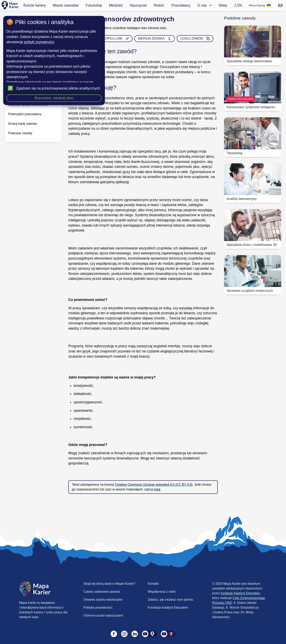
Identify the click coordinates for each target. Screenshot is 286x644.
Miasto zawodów (66, 5)
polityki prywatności (39, 42)
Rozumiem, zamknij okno (54, 98)
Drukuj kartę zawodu (23, 124)
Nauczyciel (138, 5)
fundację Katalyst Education (240, 593)
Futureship (94, 5)
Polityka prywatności (98, 608)
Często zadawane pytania (102, 592)
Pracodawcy (181, 5)
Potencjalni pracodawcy (25, 114)
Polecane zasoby (20, 133)
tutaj (157, 489)
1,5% (238, 5)
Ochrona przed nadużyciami (103, 615)
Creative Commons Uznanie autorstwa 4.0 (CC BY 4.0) (154, 485)
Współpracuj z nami (162, 592)
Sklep (223, 5)
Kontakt (153, 584)
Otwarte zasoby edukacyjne (103, 600)
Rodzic (159, 5)
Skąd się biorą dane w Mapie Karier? (109, 584)
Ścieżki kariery (34, 5)
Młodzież (116, 5)
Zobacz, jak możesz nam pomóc (171, 600)
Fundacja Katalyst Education (168, 608)
